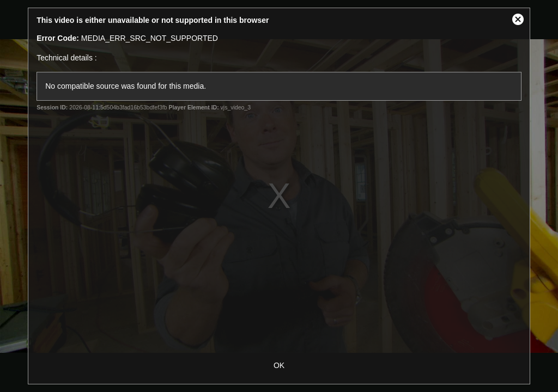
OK (279, 365)
